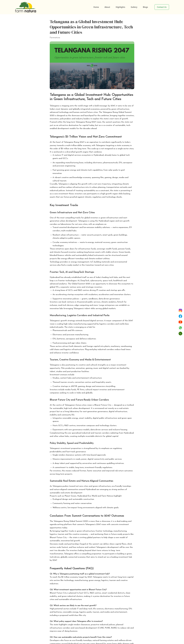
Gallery (134, 7)
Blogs (145, 7)
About (107, 7)
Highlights (120, 7)
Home (96, 7)
